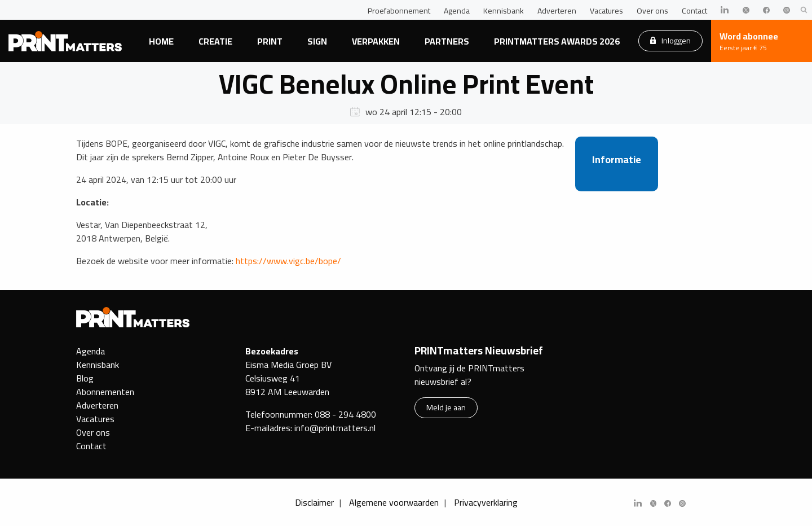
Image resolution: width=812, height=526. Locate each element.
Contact (694, 11)
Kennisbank (504, 11)
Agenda (457, 11)
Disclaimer (314, 502)
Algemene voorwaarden (394, 502)
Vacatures (606, 11)
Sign (317, 41)
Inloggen (670, 40)
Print (270, 41)
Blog (85, 378)
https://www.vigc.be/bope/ (288, 261)
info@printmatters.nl (335, 428)
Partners (447, 41)
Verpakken (376, 41)
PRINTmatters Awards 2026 (557, 41)
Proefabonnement (399, 11)
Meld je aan (446, 407)
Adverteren (557, 11)
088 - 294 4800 (345, 414)
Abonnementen (105, 392)
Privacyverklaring (486, 502)
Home (161, 41)
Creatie (215, 41)
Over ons (652, 11)
